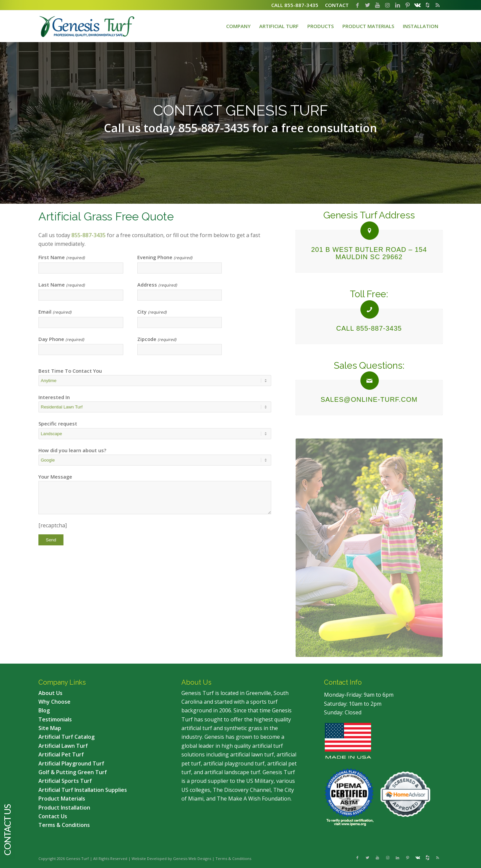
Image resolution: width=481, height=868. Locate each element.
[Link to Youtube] (377, 5)
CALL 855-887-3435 (369, 328)
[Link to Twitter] (367, 5)
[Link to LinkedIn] (397, 5)
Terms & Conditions (233, 858)
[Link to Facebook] (357, 5)
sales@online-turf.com (369, 399)
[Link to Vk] (418, 5)
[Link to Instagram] (387, 5)
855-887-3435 (89, 235)
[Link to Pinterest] (408, 5)
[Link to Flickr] (428, 5)
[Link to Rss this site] (438, 5)
